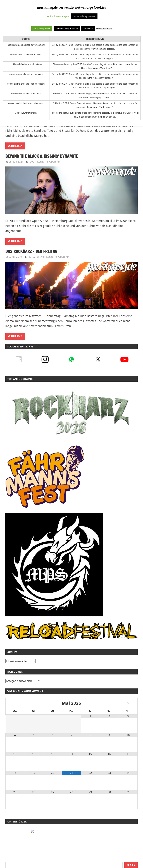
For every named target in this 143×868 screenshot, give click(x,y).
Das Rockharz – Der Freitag (32, 251)
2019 (31, 257)
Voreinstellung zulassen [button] (84, 16)
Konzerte (42, 162)
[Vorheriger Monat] (15, 703)
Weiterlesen (15, 146)
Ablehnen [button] (88, 29)
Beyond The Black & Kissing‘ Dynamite (42, 156)
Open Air (55, 162)
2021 (33, 162)
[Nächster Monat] (128, 703)
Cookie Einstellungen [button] (57, 16)
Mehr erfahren (104, 28)
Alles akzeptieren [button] (42, 29)
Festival (40, 257)
